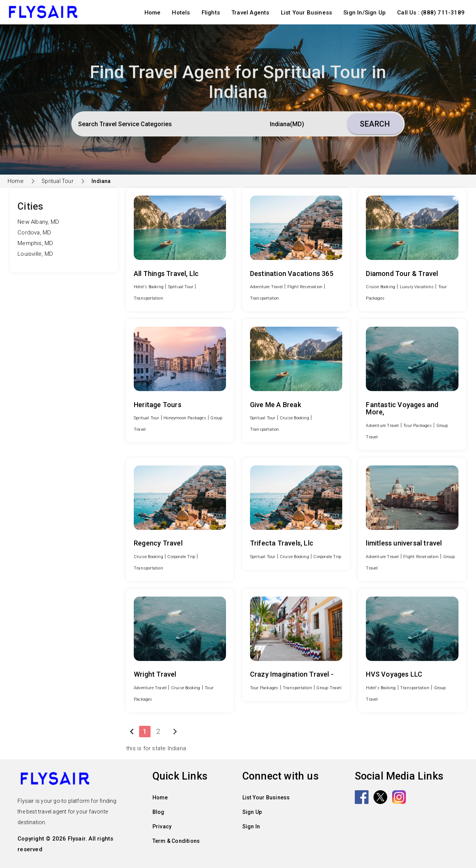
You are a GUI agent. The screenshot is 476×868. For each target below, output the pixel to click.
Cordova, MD (34, 233)
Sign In (251, 826)
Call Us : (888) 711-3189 (431, 13)
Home (153, 13)
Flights (211, 13)
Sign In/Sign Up (365, 13)
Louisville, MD (35, 254)
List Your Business (307, 13)
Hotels (181, 13)
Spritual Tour (58, 181)
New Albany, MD (38, 222)
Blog (159, 812)
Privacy (162, 826)
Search (375, 124)
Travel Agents (250, 13)
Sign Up (252, 812)
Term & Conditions (176, 841)
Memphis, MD (35, 243)
